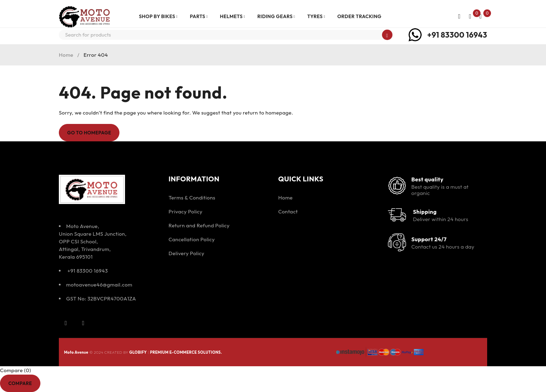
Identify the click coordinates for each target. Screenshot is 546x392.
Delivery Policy (186, 253)
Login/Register (458, 16)
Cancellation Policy (192, 239)
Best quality (427, 179)
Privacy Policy (185, 211)
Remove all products (69, 383)
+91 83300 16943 (457, 35)
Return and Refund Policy (199, 225)
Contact (288, 211)
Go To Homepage (91, 133)
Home (66, 55)
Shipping (425, 212)
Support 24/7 (429, 239)
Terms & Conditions (192, 198)
